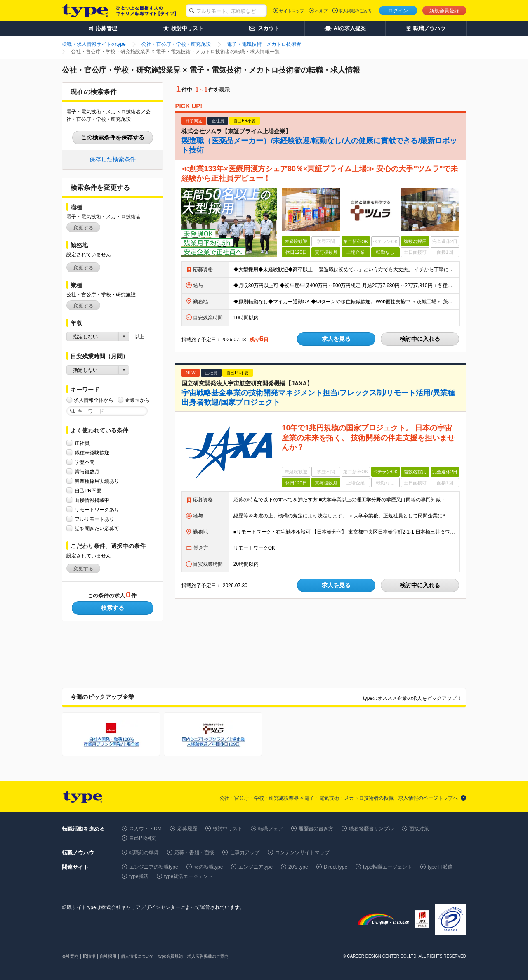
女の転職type (209, 867)
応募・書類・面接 (194, 852)
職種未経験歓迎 (92, 452)
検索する (113, 608)
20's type (298, 867)
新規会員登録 (444, 11)
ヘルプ (321, 11)
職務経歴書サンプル (371, 829)
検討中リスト (228, 829)
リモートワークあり (97, 509)
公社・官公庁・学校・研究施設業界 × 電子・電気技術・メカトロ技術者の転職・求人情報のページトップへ (339, 798)
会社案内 (70, 956)
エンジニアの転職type (154, 867)
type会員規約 (171, 956)
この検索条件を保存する (113, 137)
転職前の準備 (144, 852)
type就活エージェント (189, 876)
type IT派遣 (440, 867)
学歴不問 (85, 462)
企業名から (137, 400)
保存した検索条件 (113, 159)
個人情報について (137, 956)
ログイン (398, 11)
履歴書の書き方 (316, 829)
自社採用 (108, 956)
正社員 (82, 443)
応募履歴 (187, 829)
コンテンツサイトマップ (302, 852)
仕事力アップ (245, 852)
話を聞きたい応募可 (97, 528)
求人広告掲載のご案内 (208, 956)
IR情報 (89, 956)
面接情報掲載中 (92, 500)
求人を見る (336, 339)
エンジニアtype (256, 867)
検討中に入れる (420, 339)
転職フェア (271, 829)
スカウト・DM (145, 829)
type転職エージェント (388, 867)
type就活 (139, 876)
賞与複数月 (87, 471)
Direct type (336, 867)
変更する (83, 228)
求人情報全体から (94, 400)
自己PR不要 (88, 490)
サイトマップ (292, 11)
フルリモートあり (94, 519)
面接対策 (419, 829)
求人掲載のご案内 (355, 11)
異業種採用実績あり (97, 481)
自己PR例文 (143, 838)
